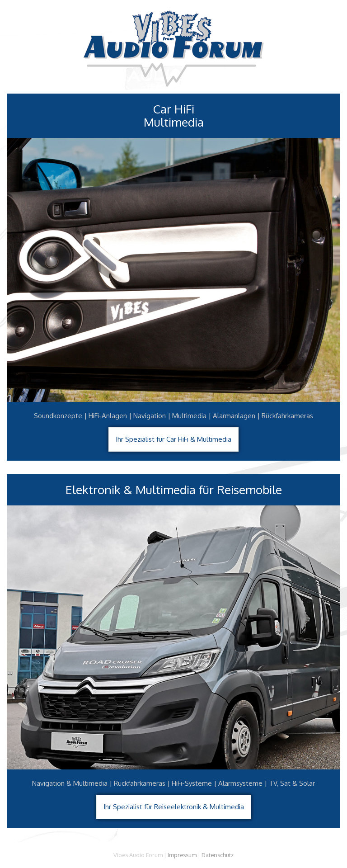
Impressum (182, 855)
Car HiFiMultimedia (174, 116)
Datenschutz (218, 855)
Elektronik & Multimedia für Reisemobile (174, 490)
